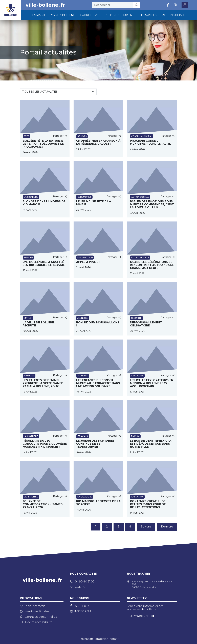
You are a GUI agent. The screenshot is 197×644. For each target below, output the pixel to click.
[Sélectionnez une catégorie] (58, 92)
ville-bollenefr (45, 5)
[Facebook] (80, 606)
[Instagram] (81, 611)
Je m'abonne (140, 616)
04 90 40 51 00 (82, 582)
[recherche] (113, 5)
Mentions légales (35, 611)
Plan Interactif (32, 606)
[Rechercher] (137, 5)
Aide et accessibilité (36, 622)
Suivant (146, 527)
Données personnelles (38, 617)
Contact (79, 587)
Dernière (167, 527)
